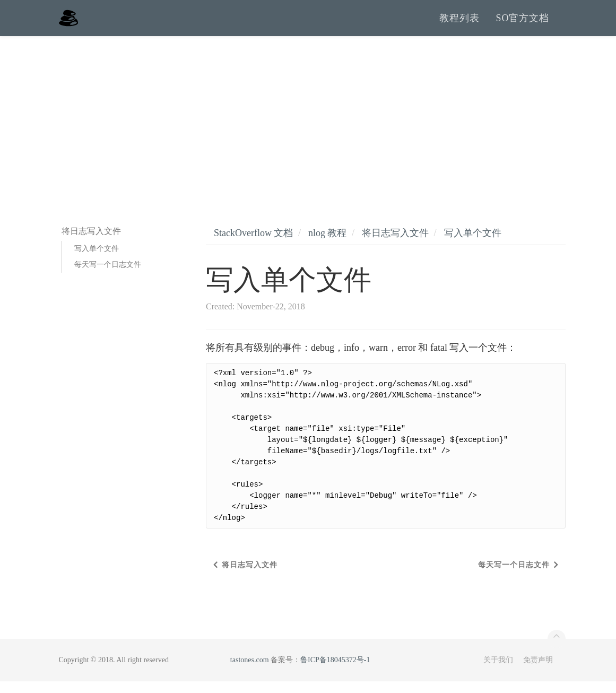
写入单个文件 (97, 260)
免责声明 (538, 672)
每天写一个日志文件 (108, 276)
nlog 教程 (328, 245)
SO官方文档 (522, 24)
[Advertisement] (308, 127)
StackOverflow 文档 (253, 245)
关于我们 (498, 672)
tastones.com (250, 672)
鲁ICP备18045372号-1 (335, 672)
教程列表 (459, 24)
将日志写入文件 (395, 245)
